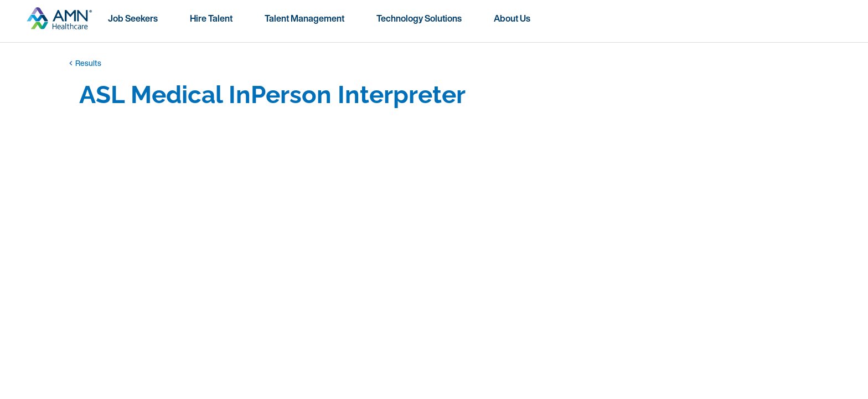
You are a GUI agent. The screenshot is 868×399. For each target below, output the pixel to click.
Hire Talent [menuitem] (211, 18)
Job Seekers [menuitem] (133, 18)
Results (84, 63)
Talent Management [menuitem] (304, 18)
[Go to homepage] (59, 23)
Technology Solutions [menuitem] (419, 18)
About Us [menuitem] (512, 18)
